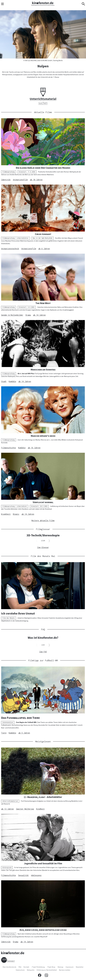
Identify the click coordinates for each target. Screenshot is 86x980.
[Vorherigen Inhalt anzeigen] (37, 541)
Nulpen (43, 66)
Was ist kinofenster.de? (43, 638)
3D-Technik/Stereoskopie (43, 535)
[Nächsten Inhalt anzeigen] (49, 541)
